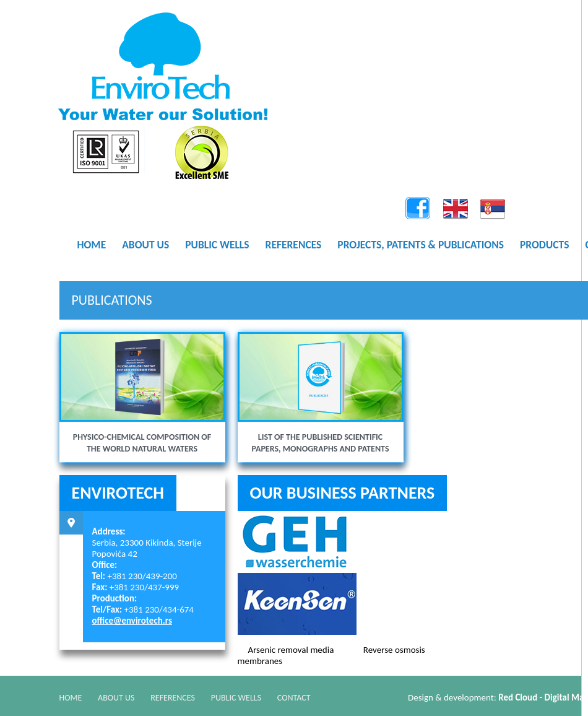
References (179, 697)
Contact (305, 697)
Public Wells (245, 697)
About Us (119, 697)
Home (71, 697)
